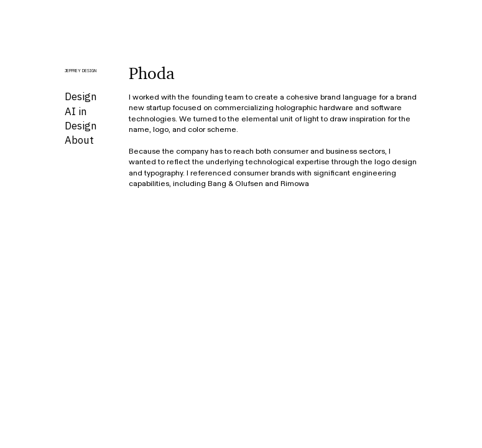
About (79, 140)
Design (81, 96)
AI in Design (81, 119)
